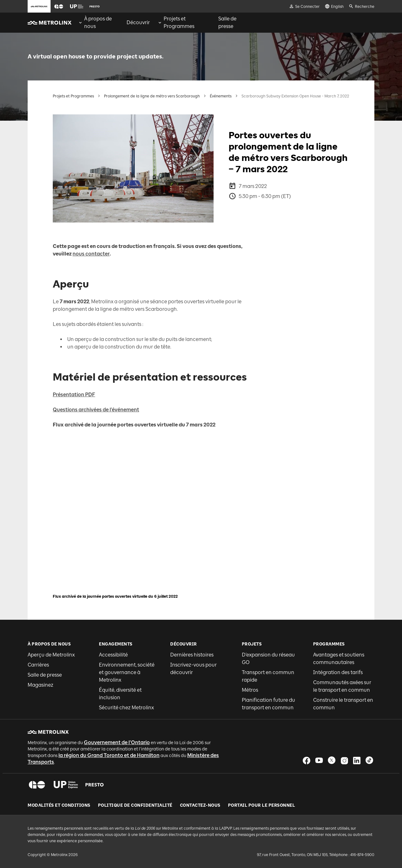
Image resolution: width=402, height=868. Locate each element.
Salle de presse (45, 675)
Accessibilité (113, 655)
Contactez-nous (200, 805)
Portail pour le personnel (262, 805)
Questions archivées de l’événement (96, 410)
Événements (221, 96)
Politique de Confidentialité (135, 805)
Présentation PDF (74, 395)
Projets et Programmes (73, 96)
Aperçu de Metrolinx (51, 655)
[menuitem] (98, 23)
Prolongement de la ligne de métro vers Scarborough (152, 96)
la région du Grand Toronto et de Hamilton (109, 755)
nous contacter (91, 254)
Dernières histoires (192, 655)
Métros (250, 690)
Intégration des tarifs (338, 672)
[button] (59, 6)
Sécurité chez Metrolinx (126, 708)
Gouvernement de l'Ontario (117, 742)
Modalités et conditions (59, 805)
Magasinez (41, 685)
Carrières (38, 665)
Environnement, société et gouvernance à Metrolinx (127, 672)
